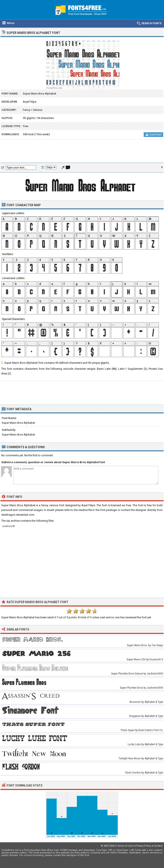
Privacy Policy (143, 846)
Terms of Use (125, 846)
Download (153, 135)
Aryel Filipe (30, 102)
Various (38, 110)
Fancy (26, 110)
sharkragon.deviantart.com (18, 515)
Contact (158, 846)
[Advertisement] (82, 151)
